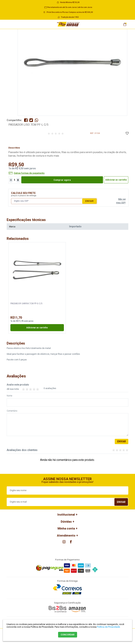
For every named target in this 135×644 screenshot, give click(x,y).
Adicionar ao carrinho (116, 180)
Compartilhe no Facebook (26, 120)
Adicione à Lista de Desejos (127, 133)
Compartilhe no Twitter (31, 120)
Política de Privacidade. (109, 627)
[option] (37, 288)
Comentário (12, 411)
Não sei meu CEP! (121, 201)
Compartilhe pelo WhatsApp (36, 120)
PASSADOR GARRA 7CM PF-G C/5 (26, 304)
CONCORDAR (68, 635)
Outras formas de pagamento (29, 173)
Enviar (89, 201)
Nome (9, 396)
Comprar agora (62, 180)
